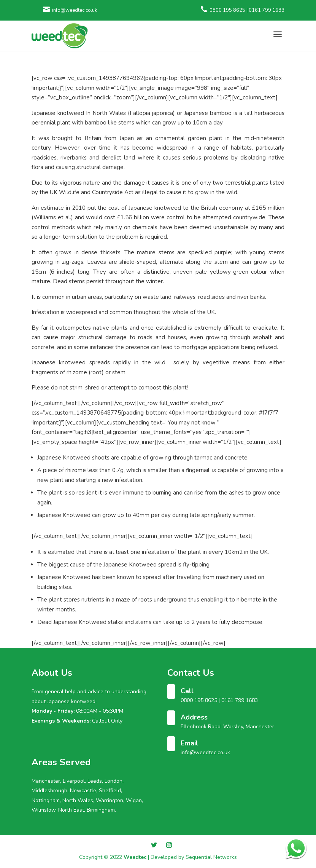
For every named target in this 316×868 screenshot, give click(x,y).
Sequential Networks (211, 857)
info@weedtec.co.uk (205, 752)
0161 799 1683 (240, 700)
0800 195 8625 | (201, 700)
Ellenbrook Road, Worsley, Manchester (227, 727)
